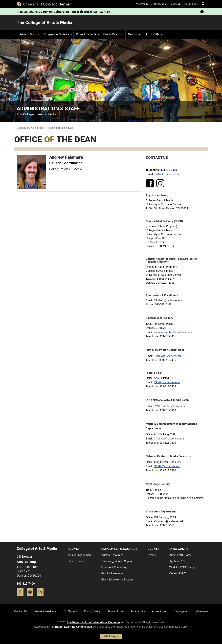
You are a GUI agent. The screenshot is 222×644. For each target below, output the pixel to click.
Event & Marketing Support (117, 580)
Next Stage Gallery (158, 484)
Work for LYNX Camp (182, 567)
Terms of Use (115, 611)
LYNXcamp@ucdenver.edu (170, 406)
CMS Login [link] (111, 636)
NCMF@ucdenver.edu (167, 466)
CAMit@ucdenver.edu (167, 382)
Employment (182, 611)
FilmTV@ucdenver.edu (167, 356)
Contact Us (21, 611)
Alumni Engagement (80, 555)
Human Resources (112, 555)
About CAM (154, 34)
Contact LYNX (178, 573)
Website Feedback (45, 611)
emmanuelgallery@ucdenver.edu (173, 332)
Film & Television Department (165, 350)
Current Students (88, 34)
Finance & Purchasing (114, 567)
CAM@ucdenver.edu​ (167, 174)
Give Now (202, 611)
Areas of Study (30, 34)
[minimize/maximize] (202, 12)
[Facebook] (21, 597)
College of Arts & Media (31, 128)
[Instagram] (31, 597)
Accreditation (160, 611)
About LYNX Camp (180, 555)
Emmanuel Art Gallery (159, 318)
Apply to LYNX (178, 561)
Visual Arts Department (161, 512)
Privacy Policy (92, 611)
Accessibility (138, 611)
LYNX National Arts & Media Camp (167, 400)
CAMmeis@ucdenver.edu (169, 439)
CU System (70, 611)
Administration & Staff (61, 128)
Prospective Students (58, 34)
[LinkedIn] (41, 597)
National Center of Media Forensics (169, 456)
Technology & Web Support (117, 561)
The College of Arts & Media (44, 23)
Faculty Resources (112, 573)
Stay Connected (77, 561)
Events (152, 555)
